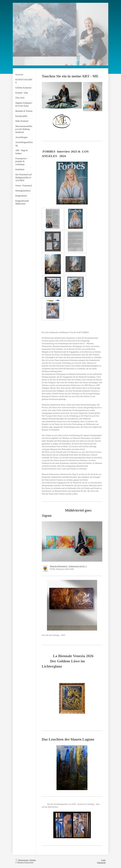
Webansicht (101, 863)
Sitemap (33, 860)
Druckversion (22, 860)
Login (103, 860)
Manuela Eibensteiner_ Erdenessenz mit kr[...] (68, 566)
